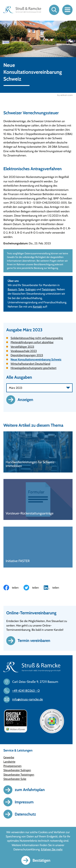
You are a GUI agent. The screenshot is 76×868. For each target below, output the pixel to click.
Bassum (12, 290)
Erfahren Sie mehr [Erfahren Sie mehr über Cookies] (52, 849)
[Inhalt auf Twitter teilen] (34, 588)
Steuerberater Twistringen (19, 775)
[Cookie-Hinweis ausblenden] (38, 860)
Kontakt (37, 307)
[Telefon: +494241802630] (23, 691)
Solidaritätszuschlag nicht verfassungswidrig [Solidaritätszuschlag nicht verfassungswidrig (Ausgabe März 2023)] (37, 338)
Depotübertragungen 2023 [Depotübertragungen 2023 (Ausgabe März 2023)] (27, 355)
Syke (21, 290)
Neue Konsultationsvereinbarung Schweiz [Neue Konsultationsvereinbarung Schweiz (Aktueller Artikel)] (36, 360)
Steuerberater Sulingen (17, 770)
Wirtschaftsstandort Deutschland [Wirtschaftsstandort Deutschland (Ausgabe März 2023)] (30, 364)
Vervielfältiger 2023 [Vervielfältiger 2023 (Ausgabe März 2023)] (22, 347)
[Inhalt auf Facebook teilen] (14, 588)
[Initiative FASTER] (38, 547)
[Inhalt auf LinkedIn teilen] (54, 588)
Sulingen (31, 290)
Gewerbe (9, 758)
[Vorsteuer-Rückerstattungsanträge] (38, 500)
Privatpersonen (13, 766)
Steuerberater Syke (15, 779)
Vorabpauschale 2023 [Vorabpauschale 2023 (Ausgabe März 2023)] (24, 351)
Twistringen (49, 290)
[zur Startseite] (22, 10)
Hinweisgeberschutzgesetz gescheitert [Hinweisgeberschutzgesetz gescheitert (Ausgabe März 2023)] (33, 368)
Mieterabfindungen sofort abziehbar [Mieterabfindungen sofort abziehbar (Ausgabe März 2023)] (32, 342)
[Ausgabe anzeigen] (22, 400)
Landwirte (9, 762)
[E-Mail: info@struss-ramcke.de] (25, 700)
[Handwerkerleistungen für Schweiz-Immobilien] (38, 452)
